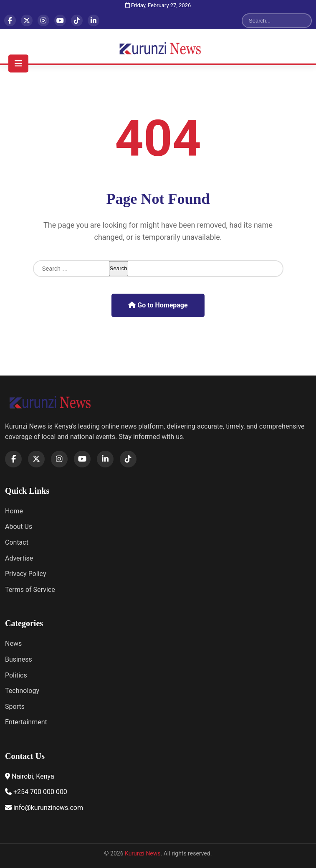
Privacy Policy (26, 574)
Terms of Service (30, 590)
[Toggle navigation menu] (18, 63)
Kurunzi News (143, 853)
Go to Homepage (158, 305)
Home (14, 511)
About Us (19, 527)
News (13, 643)
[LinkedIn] (94, 20)
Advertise (19, 558)
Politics (16, 675)
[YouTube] (60, 20)
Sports (15, 707)
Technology (22, 691)
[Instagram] (43, 20)
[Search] (272, 21)
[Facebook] (10, 20)
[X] (27, 20)
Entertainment (26, 722)
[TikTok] (77, 20)
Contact (17, 542)
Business (19, 659)
